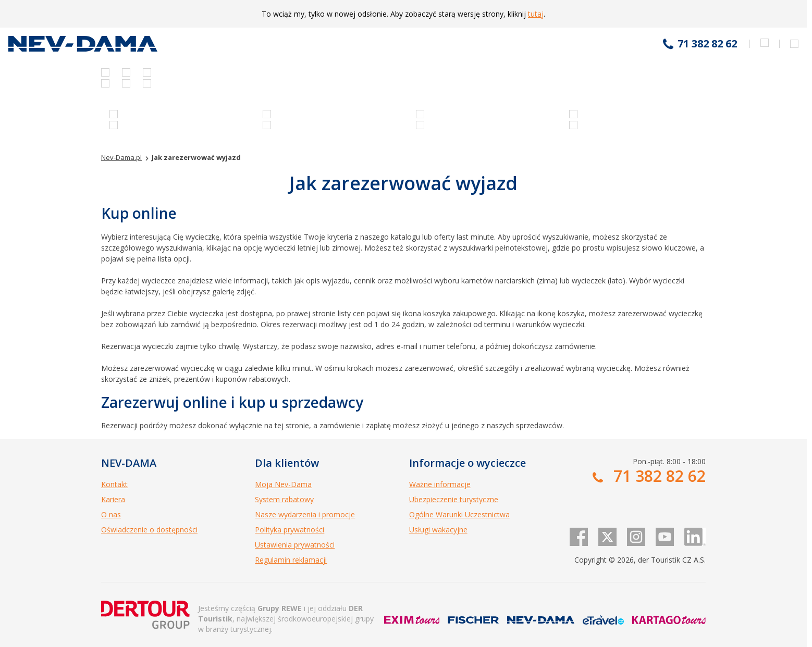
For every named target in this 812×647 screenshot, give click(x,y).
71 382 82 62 (707, 44)
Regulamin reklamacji (291, 560)
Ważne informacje (440, 484)
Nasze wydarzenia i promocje (305, 514)
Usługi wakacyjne (438, 530)
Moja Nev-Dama (283, 484)
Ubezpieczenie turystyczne (454, 499)
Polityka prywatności (290, 530)
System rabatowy (284, 499)
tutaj (536, 14)
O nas (111, 514)
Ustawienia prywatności (295, 545)
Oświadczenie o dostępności (149, 530)
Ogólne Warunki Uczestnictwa (459, 514)
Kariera (113, 499)
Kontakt (114, 484)
